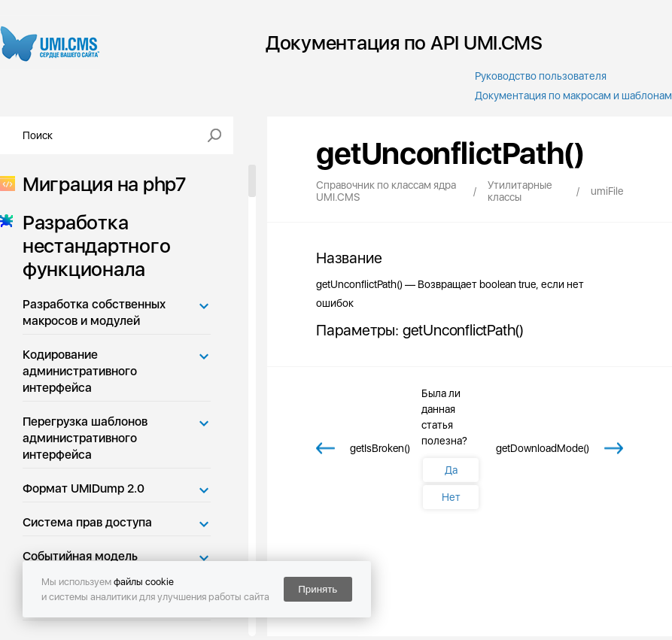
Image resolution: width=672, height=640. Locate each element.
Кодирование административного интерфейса (80, 371)
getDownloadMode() (543, 448)
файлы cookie (144, 582)
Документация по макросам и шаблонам (573, 96)
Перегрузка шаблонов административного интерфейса (85, 438)
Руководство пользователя (541, 76)
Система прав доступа (87, 522)
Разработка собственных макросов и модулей (94, 312)
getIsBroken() (380, 448)
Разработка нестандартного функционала (92, 246)
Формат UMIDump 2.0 (84, 488)
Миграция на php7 (100, 184)
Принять (318, 589)
